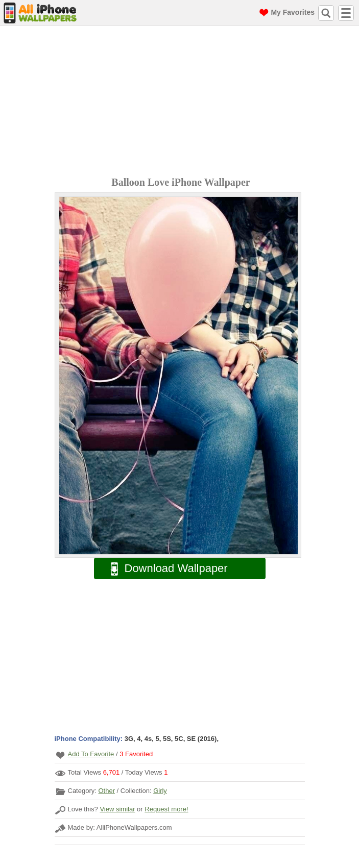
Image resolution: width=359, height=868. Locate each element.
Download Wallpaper (164, 569)
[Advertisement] (182, 103)
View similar (117, 809)
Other (106, 791)
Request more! (166, 809)
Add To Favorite (91, 754)
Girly (160, 791)
